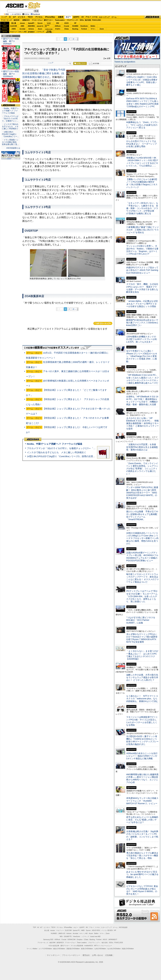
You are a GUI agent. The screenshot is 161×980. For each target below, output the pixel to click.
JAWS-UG (62, 933)
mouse (22, 23)
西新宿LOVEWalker (73, 949)
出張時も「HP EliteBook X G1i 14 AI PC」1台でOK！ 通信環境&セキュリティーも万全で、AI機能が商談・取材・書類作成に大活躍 (142, 401)
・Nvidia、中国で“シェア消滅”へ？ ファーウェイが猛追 (10, 111)
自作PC (76, 17)
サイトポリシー (53, 955)
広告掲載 (109, 955)
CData (66, 29)
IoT (14, 17)
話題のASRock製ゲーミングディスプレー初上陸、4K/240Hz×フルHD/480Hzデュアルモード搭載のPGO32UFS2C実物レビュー (142, 557)
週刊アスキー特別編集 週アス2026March (11, 74)
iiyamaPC (31, 23)
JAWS (14, 29)
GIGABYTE (40, 26)
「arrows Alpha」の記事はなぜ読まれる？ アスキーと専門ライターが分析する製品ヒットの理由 (142, 304)
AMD (22, 26)
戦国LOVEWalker (128, 949)
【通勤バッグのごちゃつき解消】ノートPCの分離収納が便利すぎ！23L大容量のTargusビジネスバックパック (142, 183)
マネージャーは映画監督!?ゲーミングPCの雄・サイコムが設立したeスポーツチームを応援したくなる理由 (142, 721)
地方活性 (88, 20)
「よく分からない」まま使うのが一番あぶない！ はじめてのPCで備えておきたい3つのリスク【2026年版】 (142, 655)
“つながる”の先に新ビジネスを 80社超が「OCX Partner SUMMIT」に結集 (142, 620)
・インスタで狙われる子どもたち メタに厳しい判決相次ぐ (10, 126)
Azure (40, 29)
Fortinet (84, 29)
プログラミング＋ (94, 943)
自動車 (61, 17)
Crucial (67, 26)
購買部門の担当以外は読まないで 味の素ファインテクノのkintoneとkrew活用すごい (143, 323)
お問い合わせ (98, 955)
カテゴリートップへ (103, 323)
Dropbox (58, 29)
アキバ (88, 17)
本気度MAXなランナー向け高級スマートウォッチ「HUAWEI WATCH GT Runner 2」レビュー (142, 801)
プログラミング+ (72, 20)
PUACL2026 (97, 20)
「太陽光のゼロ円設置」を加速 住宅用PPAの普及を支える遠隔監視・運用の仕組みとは (142, 447)
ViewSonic (84, 26)
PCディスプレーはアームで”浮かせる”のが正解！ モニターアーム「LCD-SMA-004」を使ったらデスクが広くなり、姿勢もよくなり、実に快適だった (142, 596)
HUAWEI (75, 26)
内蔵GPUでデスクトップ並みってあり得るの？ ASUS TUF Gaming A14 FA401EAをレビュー (142, 270)
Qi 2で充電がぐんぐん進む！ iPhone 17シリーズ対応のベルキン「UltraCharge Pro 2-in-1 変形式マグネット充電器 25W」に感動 (142, 356)
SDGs (82, 20)
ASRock (58, 26)
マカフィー (14, 32)
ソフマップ (40, 32)
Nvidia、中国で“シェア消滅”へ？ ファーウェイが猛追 (55, 444)
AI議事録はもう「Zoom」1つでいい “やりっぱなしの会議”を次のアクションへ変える (142, 125)
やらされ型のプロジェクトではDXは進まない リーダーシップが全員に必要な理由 (142, 144)
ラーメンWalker (32, 949)
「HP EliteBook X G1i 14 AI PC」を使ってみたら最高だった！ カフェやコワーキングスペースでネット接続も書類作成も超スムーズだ (142, 379)
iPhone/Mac (50, 17)
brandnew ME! (49, 32)
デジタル (39, 17)
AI (10, 17)
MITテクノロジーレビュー (103, 946)
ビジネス (22, 17)
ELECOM (14, 26)
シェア (51, 63)
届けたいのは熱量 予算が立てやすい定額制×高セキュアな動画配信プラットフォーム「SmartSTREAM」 (142, 515)
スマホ (95, 17)
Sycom (40, 23)
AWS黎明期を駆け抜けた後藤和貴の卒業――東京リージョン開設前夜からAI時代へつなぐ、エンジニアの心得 (142, 778)
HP (75, 23)
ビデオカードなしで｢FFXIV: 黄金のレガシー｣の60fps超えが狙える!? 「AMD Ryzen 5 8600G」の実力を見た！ (142, 890)
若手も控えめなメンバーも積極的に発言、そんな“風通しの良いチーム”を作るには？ (142, 820)
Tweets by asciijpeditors (125, 62)
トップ (4, 17)
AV (83, 17)
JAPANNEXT (31, 32)
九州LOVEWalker (100, 949)
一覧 (69, 63)
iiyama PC (76, 930)
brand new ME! (95, 937)
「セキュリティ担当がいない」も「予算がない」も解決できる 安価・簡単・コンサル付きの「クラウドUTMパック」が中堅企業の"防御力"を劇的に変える (142, 208)
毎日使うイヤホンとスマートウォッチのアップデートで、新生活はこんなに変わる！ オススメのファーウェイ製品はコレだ (142, 578)
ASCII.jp (14, 6)
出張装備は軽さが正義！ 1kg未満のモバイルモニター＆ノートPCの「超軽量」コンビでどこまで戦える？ (142, 835)
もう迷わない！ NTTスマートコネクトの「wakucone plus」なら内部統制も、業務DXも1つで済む (142, 699)
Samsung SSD (48, 940)
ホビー (68, 17)
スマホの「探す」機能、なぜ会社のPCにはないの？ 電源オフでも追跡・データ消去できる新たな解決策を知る (142, 288)
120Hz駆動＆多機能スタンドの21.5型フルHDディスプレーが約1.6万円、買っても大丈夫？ (142, 339)
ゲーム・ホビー (35, 6)
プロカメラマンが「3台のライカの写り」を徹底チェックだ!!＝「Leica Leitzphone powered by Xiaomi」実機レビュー (87, 448)
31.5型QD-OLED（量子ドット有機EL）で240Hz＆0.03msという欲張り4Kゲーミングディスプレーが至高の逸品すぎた (142, 740)
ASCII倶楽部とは (13, 148)
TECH (30, 17)
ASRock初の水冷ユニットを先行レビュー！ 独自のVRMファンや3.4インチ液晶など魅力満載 (142, 756)
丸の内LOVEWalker (114, 949)
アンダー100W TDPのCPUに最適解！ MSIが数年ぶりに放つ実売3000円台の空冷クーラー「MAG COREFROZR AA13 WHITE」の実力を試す (142, 493)
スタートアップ (104, 17)
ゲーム (114, 17)
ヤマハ (93, 29)
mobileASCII (89, 946)
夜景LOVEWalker (87, 949)
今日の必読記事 (54, 946)
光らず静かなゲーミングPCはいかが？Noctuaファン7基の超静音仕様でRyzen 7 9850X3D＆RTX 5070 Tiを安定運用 (142, 638)
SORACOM (72, 940)
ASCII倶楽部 (152, 17)
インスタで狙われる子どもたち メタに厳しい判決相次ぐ (57, 452)
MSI (58, 23)
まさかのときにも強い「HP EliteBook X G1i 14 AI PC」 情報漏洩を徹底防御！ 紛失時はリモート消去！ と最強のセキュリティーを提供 (142, 423)
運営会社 (86, 955)
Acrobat (22, 29)
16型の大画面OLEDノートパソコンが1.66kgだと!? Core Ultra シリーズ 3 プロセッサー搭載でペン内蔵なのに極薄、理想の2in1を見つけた (142, 538)
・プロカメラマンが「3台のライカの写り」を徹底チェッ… (10, 119)
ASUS (67, 23)
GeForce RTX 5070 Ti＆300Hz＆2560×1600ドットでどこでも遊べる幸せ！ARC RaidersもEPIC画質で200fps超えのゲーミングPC (142, 102)
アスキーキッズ (6, 20)
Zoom (102, 29)
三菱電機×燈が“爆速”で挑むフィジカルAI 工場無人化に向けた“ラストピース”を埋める (142, 230)
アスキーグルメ (37, 20)
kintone (31, 29)
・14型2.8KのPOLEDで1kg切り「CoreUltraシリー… (10, 134)
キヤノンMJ (22, 32)
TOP (34, 927)
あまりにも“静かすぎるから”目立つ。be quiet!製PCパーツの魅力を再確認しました (142, 874)
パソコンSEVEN (49, 23)
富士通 (14, 23)
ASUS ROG (31, 26)
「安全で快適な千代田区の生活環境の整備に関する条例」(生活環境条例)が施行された (44, 73)
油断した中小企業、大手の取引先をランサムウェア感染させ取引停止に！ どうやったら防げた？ (142, 677)
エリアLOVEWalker (45, 949)
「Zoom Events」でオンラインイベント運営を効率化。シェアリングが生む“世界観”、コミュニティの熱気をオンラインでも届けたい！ (142, 469)
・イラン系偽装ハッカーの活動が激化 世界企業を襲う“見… (10, 142)
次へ (74, 39)
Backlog (75, 29)
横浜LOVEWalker (59, 949)
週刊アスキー (48, 20)
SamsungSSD (47, 26)
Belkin (93, 26)
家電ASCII (26, 20)
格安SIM (17, 20)
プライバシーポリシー (71, 955)
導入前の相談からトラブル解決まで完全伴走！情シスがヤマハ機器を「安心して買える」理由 (142, 856)
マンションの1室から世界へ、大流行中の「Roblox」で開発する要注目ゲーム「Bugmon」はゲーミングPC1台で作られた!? (142, 250)
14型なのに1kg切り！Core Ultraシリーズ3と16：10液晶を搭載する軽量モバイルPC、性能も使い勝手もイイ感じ (142, 81)
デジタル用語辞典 (77, 946)
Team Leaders (82, 943)
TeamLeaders (60, 20)
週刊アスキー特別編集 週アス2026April (11, 41)
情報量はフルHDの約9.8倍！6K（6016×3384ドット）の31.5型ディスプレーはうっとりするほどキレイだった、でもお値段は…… (142, 162)
